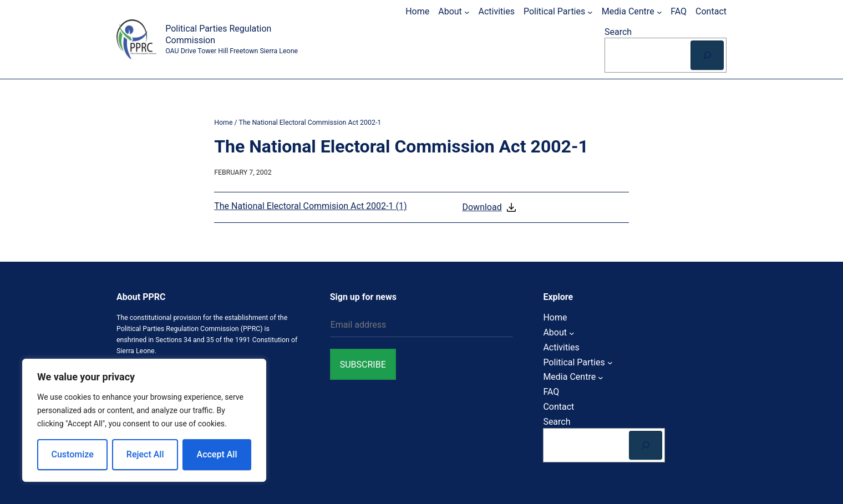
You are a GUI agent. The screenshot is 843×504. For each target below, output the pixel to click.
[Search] (707, 55)
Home (223, 122)
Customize (73, 454)
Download (490, 207)
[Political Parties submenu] (590, 12)
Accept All (217, 454)
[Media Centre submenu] (659, 12)
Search (618, 32)
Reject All (145, 454)
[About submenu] (467, 12)
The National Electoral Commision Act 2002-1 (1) (310, 206)
